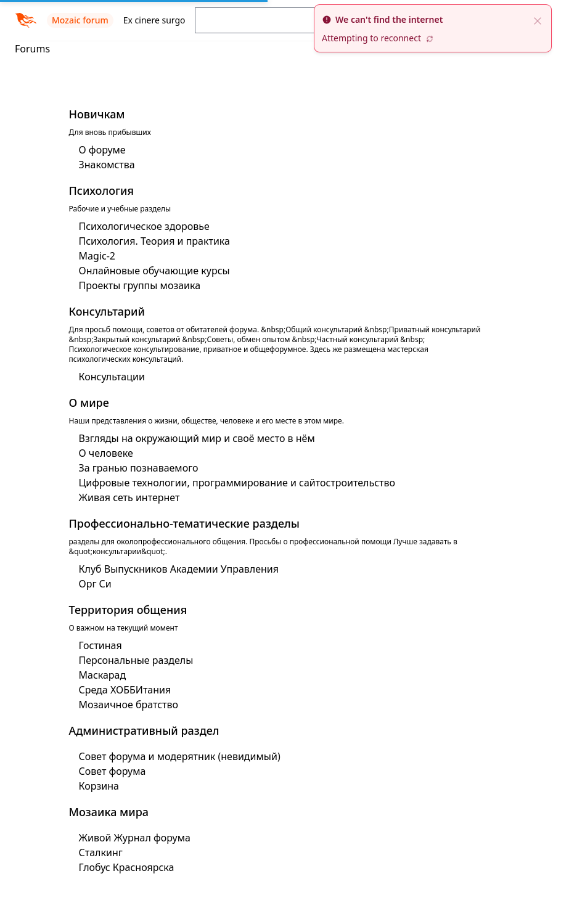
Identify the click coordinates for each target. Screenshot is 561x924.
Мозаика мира (109, 812)
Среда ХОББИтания (125, 690)
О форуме (102, 150)
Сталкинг (101, 852)
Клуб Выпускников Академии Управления (179, 569)
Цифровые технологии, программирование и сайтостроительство (237, 483)
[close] (538, 20)
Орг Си (95, 584)
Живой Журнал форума (135, 838)
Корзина (99, 786)
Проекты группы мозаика (140, 285)
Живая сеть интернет (129, 497)
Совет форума (113, 771)
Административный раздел (144, 730)
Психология (102, 190)
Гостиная (100, 645)
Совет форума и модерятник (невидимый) (180, 756)
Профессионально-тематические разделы (184, 523)
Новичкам (97, 114)
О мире (89, 403)
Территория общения (128, 610)
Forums (32, 49)
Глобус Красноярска (127, 867)
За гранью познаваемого (139, 468)
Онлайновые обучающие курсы (154, 271)
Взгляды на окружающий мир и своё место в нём (197, 438)
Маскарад (103, 675)
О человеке (106, 453)
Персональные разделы (136, 660)
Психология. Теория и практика (154, 241)
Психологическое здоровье (144, 226)
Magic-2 (97, 256)
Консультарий (107, 311)
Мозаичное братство (129, 705)
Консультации (112, 377)
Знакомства (107, 165)
